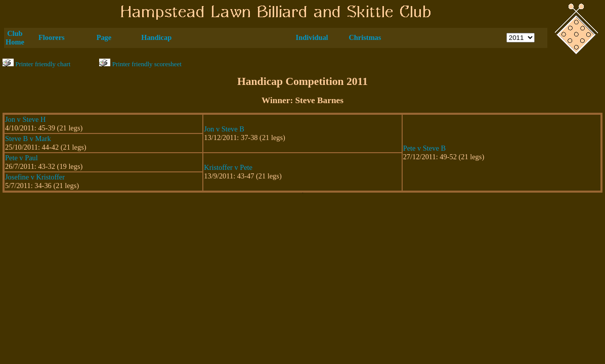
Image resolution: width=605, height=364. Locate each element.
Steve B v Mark (28, 139)
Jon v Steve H (25, 119)
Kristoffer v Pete (228, 167)
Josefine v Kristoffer (35, 177)
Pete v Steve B (424, 148)
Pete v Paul (21, 158)
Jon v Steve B (224, 129)
